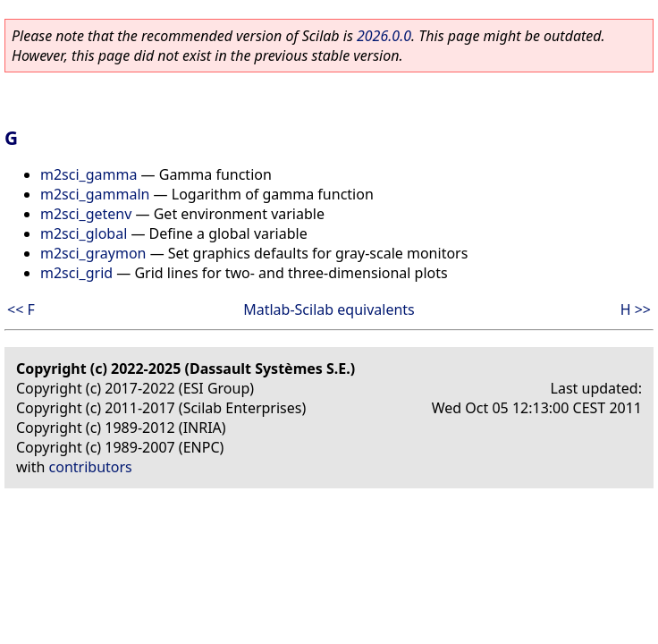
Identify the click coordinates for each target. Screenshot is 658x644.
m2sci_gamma (89, 174)
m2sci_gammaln (95, 194)
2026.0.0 (384, 36)
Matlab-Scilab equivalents (329, 309)
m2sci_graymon (93, 253)
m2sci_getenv (86, 214)
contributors (91, 467)
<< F (21, 309)
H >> (636, 309)
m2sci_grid (76, 273)
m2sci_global (84, 233)
